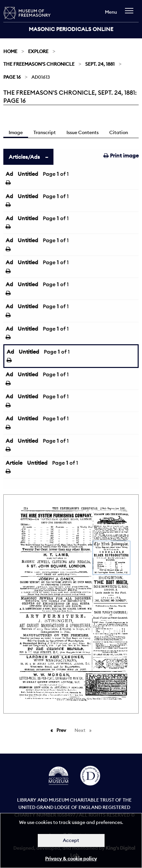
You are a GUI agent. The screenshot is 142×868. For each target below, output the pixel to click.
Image (16, 132)
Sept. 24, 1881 (100, 64)
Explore (38, 51)
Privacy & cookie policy (71, 859)
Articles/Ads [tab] (24, 157)
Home (10, 51)
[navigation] (131, 14)
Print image (121, 155)
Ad (9, 174)
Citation (119, 132)
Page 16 (12, 77)
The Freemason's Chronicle (39, 64)
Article (14, 463)
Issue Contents (83, 132)
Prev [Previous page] (62, 730)
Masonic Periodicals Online (71, 29)
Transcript (45, 132)
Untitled (28, 174)
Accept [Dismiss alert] (71, 840)
